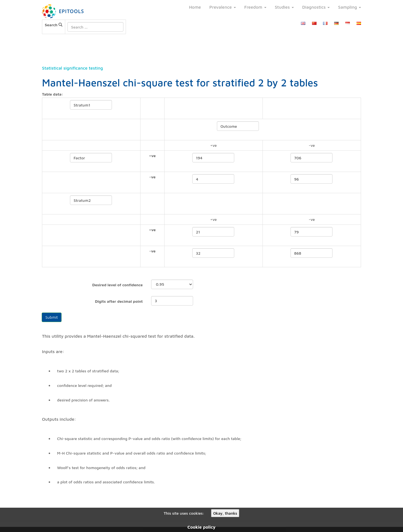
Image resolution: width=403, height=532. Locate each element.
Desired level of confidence (117, 285)
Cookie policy (201, 527)
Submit (52, 317)
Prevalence (223, 7)
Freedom (255, 7)
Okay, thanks (225, 513)
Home (195, 7)
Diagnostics (316, 7)
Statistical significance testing (72, 68)
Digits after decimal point (119, 301)
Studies (284, 7)
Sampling (350, 7)
